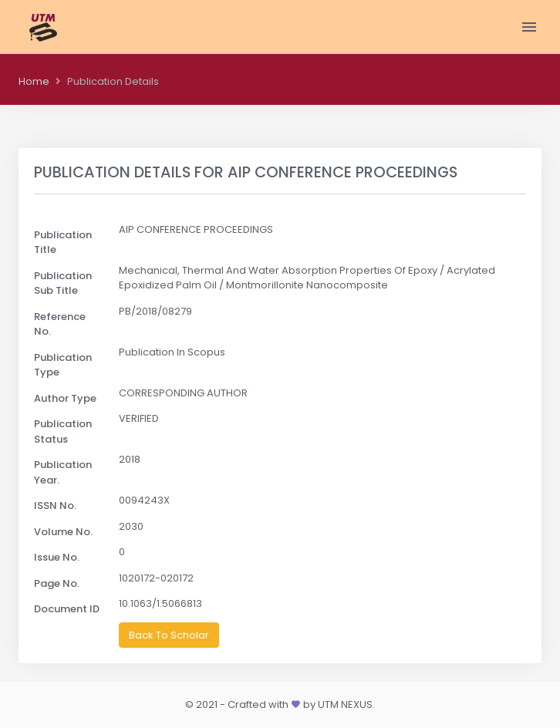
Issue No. (57, 557)
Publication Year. (63, 472)
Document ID (67, 609)
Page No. (57, 583)
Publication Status (63, 431)
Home (34, 81)
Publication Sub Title (63, 283)
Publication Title (63, 243)
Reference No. (60, 324)
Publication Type (63, 365)
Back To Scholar (169, 635)
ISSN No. (55, 506)
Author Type (65, 398)
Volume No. (63, 532)
